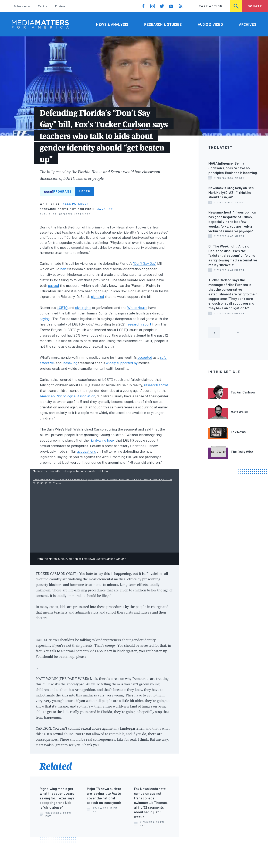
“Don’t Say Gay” (145, 263)
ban (63, 269)
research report (139, 324)
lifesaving (70, 363)
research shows (156, 385)
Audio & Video (210, 24)
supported (125, 363)
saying (45, 319)
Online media (22, 6)
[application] (104, 511)
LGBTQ (62, 307)
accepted (145, 357)
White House (137, 307)
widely (111, 363)
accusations (86, 451)
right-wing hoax (102, 440)
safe (163, 357)
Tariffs (42, 6)
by (136, 363)
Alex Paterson (76, 204)
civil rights (83, 307)
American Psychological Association (68, 396)
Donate (255, 6)
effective (47, 363)
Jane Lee (105, 209)
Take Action (211, 6)
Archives (248, 24)
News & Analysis (112, 24)
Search (236, 6)
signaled (98, 296)
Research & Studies (163, 24)
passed (53, 285)
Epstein (60, 6)
